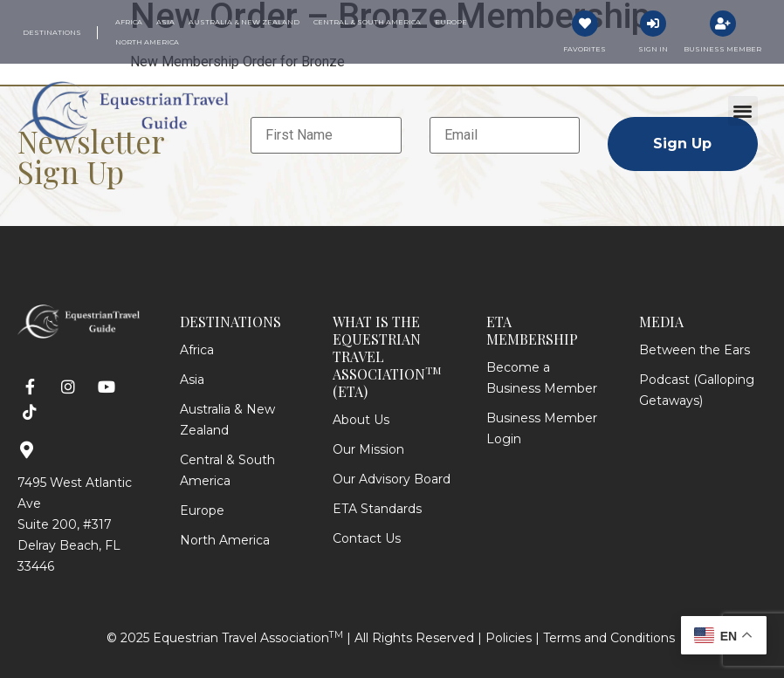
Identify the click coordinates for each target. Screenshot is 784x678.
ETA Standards (377, 509)
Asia (192, 380)
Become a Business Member (542, 378)
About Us (361, 420)
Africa (197, 350)
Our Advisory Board (392, 479)
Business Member (722, 49)
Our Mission (368, 449)
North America (225, 540)
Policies (509, 638)
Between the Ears (695, 350)
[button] (743, 111)
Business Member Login (542, 428)
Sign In (653, 49)
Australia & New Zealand (227, 420)
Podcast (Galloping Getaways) (697, 390)
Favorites (585, 49)
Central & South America (227, 470)
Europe (202, 510)
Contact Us (367, 538)
